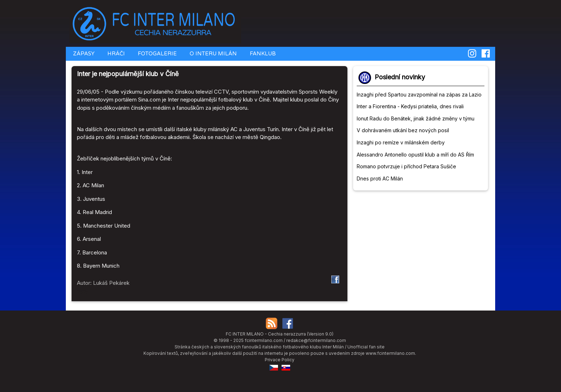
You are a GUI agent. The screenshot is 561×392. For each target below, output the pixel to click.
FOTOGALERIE (157, 54)
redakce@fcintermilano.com (316, 340)
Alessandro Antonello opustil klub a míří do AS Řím (415, 155)
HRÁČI (115, 54)
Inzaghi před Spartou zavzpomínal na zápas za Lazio (419, 95)
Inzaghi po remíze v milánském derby (401, 142)
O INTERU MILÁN (213, 54)
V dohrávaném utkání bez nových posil (403, 130)
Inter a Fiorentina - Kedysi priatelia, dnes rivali (410, 106)
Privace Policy (280, 360)
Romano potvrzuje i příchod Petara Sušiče (406, 166)
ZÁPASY (83, 54)
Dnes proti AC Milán (380, 178)
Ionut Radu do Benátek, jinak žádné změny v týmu (416, 118)
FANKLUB (262, 54)
